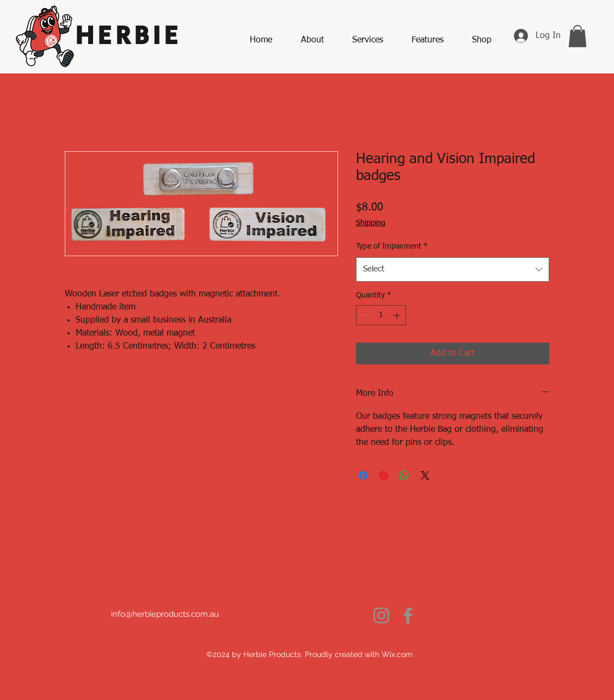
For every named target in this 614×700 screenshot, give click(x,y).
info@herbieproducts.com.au (165, 614)
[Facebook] (408, 615)
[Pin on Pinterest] (384, 475)
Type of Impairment (392, 246)
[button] (578, 36)
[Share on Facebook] (363, 475)
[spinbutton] (381, 315)
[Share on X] (425, 475)
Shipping (371, 223)
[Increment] (398, 315)
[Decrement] (364, 315)
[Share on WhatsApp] (404, 475)
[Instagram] (381, 615)
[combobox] (453, 269)
